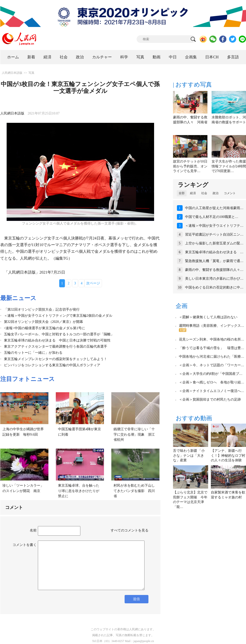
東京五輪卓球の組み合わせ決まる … (214, 252)
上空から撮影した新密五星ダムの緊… (214, 243)
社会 (64, 57)
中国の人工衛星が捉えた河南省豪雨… (214, 208)
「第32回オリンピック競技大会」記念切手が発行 (42, 309)
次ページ (93, 283)
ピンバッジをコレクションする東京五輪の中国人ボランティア (52, 365)
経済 (47, 57)
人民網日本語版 (12, 73)
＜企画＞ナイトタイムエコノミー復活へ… (212, 391)
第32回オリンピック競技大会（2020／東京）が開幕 (43, 322)
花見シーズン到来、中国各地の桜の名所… (212, 339)
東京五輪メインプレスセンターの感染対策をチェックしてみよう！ (56, 359)
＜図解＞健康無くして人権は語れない (208, 317)
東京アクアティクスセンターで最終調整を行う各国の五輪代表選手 (56, 347)
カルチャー (102, 57)
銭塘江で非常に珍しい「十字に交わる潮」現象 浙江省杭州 (134, 434)
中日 (173, 57)
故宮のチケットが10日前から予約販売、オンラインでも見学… (190, 166)
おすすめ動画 (194, 418)
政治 (80, 57)
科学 (124, 57)
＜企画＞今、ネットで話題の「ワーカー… (212, 365)
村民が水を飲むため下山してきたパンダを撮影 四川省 (134, 491)
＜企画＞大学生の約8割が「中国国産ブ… (211, 374)
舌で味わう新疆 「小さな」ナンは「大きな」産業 (189, 455)
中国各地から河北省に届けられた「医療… (212, 357)
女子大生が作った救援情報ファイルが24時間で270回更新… (229, 166)
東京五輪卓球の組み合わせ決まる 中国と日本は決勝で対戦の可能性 (57, 340)
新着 (31, 57)
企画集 (191, 57)
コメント (230, 193)
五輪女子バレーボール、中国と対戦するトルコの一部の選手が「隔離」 (59, 334)
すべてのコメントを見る (130, 530)
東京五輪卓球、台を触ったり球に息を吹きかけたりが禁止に (79, 491)
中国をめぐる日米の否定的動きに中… (214, 287)
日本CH (212, 57)
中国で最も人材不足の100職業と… (212, 217)
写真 (140, 57)
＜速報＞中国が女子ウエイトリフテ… (214, 226)
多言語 (233, 57)
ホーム (13, 57)
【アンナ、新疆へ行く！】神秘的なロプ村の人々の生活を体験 (228, 455)
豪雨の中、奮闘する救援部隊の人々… (214, 270)
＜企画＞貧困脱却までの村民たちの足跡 (210, 399)
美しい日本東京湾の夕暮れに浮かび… (214, 279)
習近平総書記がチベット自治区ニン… (214, 234)
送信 (136, 599)
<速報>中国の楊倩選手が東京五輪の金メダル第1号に (45, 328)
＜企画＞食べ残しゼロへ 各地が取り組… (212, 382)
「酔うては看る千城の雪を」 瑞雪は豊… (212, 348)
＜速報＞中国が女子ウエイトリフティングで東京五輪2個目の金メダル (58, 316)
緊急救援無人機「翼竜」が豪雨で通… (214, 261)
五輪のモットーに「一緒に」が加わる (35, 353)
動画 (157, 57)
